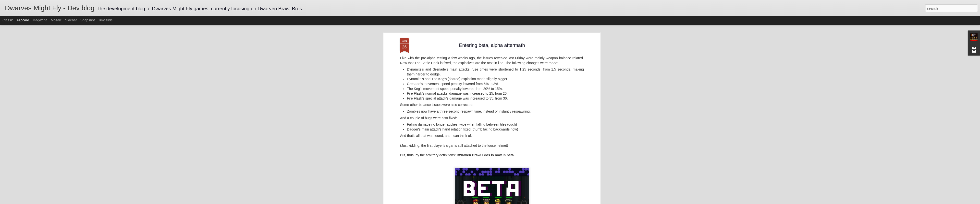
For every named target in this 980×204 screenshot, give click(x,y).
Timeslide (105, 20)
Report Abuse (520, 201)
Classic (8, 20)
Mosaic (56, 20)
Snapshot (88, 20)
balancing (498, 176)
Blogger (505, 201)
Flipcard (23, 20)
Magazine (40, 20)
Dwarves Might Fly (515, 169)
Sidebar (71, 20)
